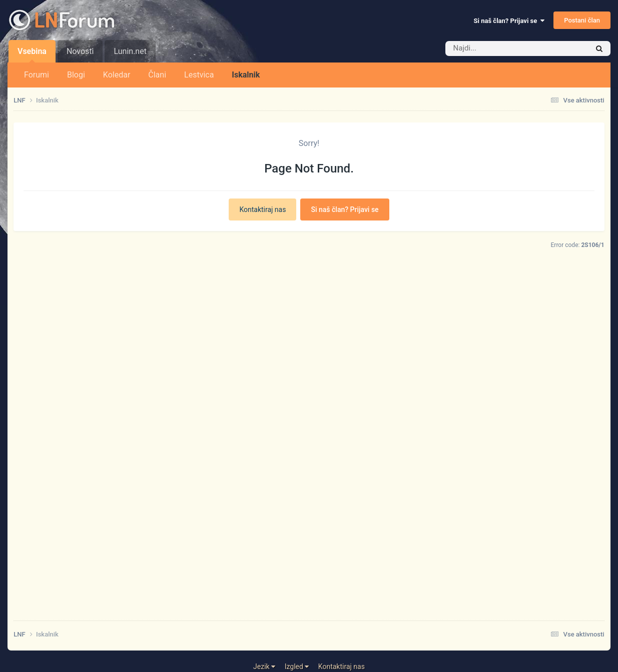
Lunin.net (130, 51)
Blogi (76, 75)
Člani (157, 75)
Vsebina (32, 54)
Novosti (80, 51)
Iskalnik (246, 75)
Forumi (37, 75)
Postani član (582, 20)
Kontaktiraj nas (262, 209)
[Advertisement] (309, 465)
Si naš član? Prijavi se (509, 21)
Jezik (264, 666)
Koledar (117, 75)
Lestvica (199, 75)
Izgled (297, 666)
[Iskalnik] (502, 48)
